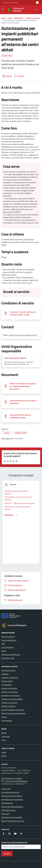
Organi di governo (8, 637)
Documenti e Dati (8, 658)
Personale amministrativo (11, 654)
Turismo (4, 717)
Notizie (4, 733)
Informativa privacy (9, 810)
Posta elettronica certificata (12, 796)
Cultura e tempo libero (10, 692)
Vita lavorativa (7, 720)
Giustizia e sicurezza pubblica (12, 699)
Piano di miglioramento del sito (13, 821)
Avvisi (4, 740)
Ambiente (5, 674)
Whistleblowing (7, 803)
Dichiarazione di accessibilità (12, 817)
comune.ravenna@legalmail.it (16, 781)
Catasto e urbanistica (9, 688)
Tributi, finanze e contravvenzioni (13, 713)
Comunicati (5, 736)
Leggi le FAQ (6, 789)
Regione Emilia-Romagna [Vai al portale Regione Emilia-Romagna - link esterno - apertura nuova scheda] (10, 3)
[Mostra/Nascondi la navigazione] (3, 9)
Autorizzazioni (6, 685)
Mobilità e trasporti (8, 706)
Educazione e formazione (11, 695)
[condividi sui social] (7, 76)
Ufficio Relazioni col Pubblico (12, 778)
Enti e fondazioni (8, 647)
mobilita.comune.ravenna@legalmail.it (23, 335)
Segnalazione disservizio (10, 792)
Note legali (5, 814)
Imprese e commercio (9, 703)
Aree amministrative (9, 640)
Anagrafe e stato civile (10, 678)
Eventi (4, 756)
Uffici (3, 644)
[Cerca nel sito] (36, 10)
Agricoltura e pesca (8, 670)
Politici (4, 651)
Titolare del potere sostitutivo (12, 807)
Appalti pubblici (7, 681)
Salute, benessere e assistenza (13, 710)
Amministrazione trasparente (12, 799)
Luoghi (4, 752)
